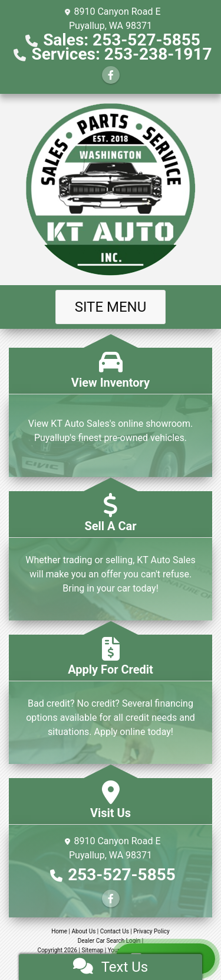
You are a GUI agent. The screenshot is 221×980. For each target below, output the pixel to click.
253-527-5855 (122, 875)
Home (59, 931)
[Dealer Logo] (111, 190)
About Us (84, 931)
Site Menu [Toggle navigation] (111, 307)
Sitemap (92, 950)
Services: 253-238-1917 (121, 54)
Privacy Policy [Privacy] (151, 931)
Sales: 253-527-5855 (122, 40)
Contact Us (115, 931)
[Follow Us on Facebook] (111, 75)
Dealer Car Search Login (109, 941)
